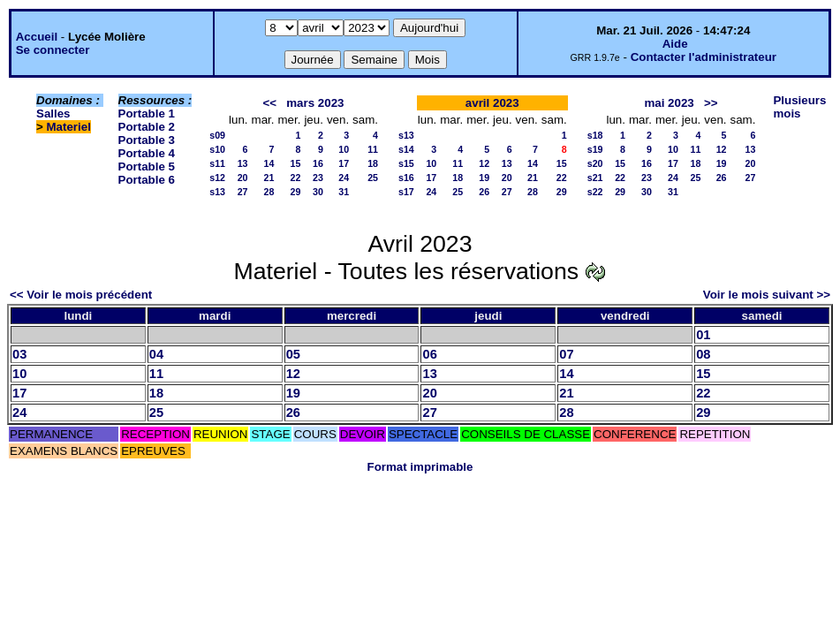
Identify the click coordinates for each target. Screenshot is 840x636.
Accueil (37, 37)
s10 (217, 149)
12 (484, 163)
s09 (217, 135)
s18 (595, 135)
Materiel (69, 127)
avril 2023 (492, 103)
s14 (406, 149)
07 (566, 354)
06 (429, 354)
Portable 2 (147, 127)
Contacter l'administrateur (704, 57)
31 (344, 192)
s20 (595, 163)
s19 (595, 149)
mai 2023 (669, 103)
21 (269, 178)
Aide (675, 44)
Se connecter (53, 50)
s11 (217, 163)
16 (318, 163)
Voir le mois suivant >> (767, 295)
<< (270, 103)
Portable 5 (147, 167)
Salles (53, 114)
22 (296, 178)
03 (19, 354)
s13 (217, 192)
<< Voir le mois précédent (81, 295)
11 (373, 149)
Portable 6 (147, 180)
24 (344, 178)
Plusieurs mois (799, 107)
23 (318, 178)
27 (243, 192)
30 (318, 192)
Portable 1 (147, 114)
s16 (406, 178)
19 (484, 178)
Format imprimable (420, 467)
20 (243, 178)
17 (344, 163)
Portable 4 (147, 153)
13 (243, 163)
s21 (595, 178)
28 (269, 192)
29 (296, 192)
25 (373, 178)
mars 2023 (315, 103)
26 (484, 192)
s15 (406, 163)
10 (344, 149)
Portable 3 (147, 140)
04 (156, 354)
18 (373, 163)
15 (296, 163)
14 (269, 163)
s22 (595, 192)
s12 (217, 178)
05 (293, 354)
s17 (406, 192)
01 (703, 335)
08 (703, 354)
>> (711, 103)
